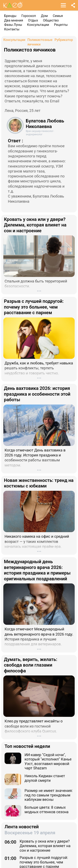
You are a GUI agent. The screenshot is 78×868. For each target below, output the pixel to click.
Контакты (12, 29)
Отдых (33, 20)
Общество (51, 20)
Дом (44, 16)
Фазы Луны (13, 25)
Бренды (10, 16)
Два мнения (14, 20)
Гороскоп (29, 16)
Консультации (38, 25)
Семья (58, 16)
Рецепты (61, 25)
